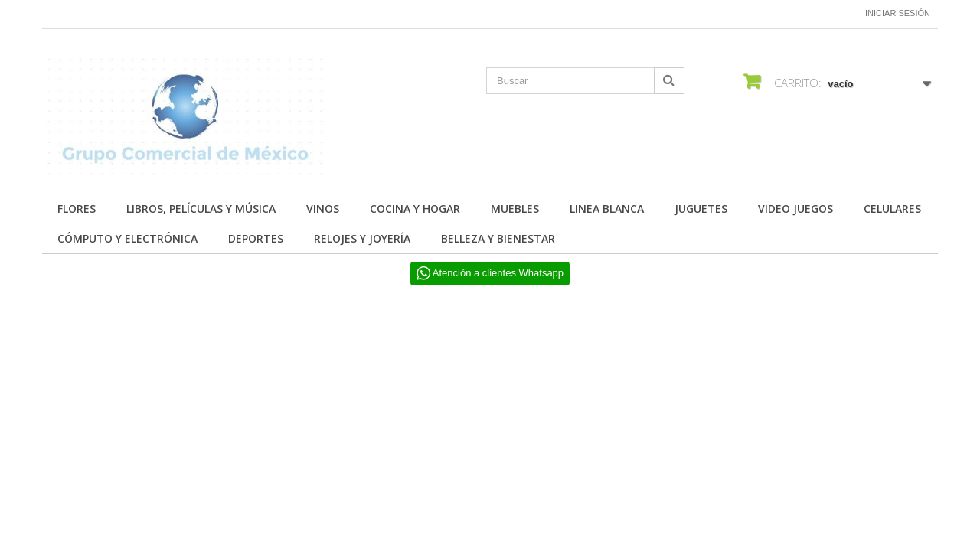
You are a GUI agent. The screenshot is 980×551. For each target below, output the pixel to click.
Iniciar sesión (898, 13)
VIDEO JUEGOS (795, 209)
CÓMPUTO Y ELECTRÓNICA (127, 238)
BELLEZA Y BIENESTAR (498, 238)
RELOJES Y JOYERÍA (362, 238)
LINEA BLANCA (607, 209)
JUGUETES (701, 209)
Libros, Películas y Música (201, 209)
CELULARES (892, 209)
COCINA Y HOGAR (415, 209)
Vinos (323, 209)
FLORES (77, 209)
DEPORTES (256, 238)
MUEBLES (515, 209)
